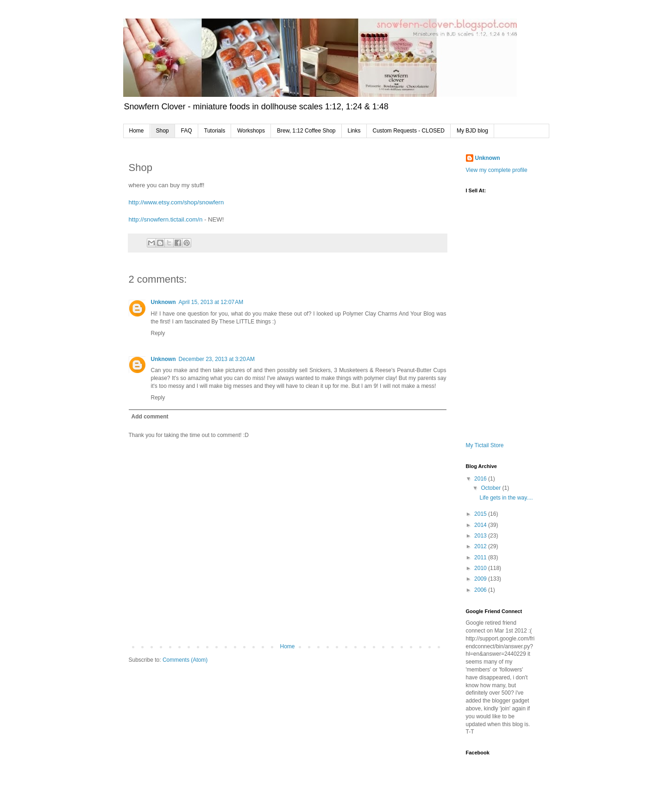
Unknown (163, 302)
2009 (481, 579)
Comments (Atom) (185, 660)
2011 (481, 557)
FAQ (187, 131)
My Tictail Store (485, 445)
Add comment (150, 417)
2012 (481, 546)
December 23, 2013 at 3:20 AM (217, 359)
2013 (481, 536)
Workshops (251, 131)
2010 (481, 568)
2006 (481, 590)
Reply (158, 333)
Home (137, 131)
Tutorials (215, 131)
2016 (481, 479)
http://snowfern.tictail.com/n (166, 219)
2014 (481, 525)
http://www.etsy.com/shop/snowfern (176, 202)
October (491, 488)
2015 (481, 514)
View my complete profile (497, 170)
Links (354, 131)
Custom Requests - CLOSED (409, 131)
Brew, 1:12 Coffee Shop (306, 131)
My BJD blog (472, 131)
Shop (163, 131)
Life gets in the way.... (506, 498)
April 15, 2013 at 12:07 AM (211, 302)
